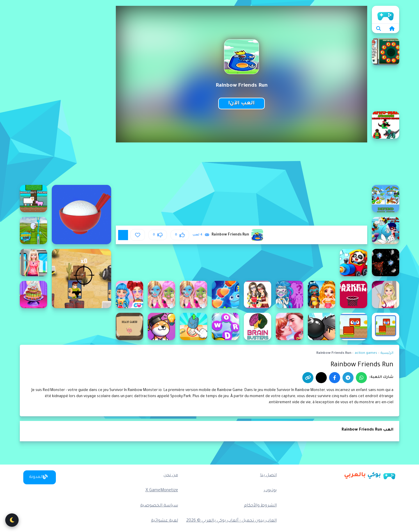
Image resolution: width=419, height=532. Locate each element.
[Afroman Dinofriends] (386, 125)
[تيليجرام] (348, 378)
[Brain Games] (129, 326)
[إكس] (321, 378)
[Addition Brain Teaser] (386, 51)
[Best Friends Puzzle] (226, 294)
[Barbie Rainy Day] (386, 294)
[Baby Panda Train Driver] (354, 263)
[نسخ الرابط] (308, 378)
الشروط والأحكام (260, 506)
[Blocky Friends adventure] (354, 326)
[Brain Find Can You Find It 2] (193, 326)
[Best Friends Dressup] (258, 294)
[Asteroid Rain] (386, 263)
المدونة (38, 477)
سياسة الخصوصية (159, 506)
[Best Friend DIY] (290, 294)
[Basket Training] (354, 294)
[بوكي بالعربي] (370, 475)
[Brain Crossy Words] (226, 326)
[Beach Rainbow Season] (322, 294)
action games (366, 353)
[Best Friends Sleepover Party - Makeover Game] (161, 294)
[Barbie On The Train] (33, 263)
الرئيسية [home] (386, 15)
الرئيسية (387, 353)
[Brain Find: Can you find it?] (161, 326)
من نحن (171, 476)
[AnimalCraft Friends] (33, 199)
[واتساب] (361, 378)
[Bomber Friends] (322, 326)
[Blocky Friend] (386, 326)
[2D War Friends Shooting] (81, 279)
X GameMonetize (162, 491)
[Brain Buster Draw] (258, 326)
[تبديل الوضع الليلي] (12, 520)
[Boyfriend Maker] (290, 326)
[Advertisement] (65, 93)
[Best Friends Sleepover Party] (193, 294)
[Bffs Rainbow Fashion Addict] (129, 294)
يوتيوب (270, 491)
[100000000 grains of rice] (81, 215)
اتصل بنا (268, 476)
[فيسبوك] (335, 378)
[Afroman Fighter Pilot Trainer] (386, 199)
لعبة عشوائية (165, 521)
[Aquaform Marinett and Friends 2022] (386, 231)
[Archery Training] (33, 231)
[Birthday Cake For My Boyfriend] (33, 294)
